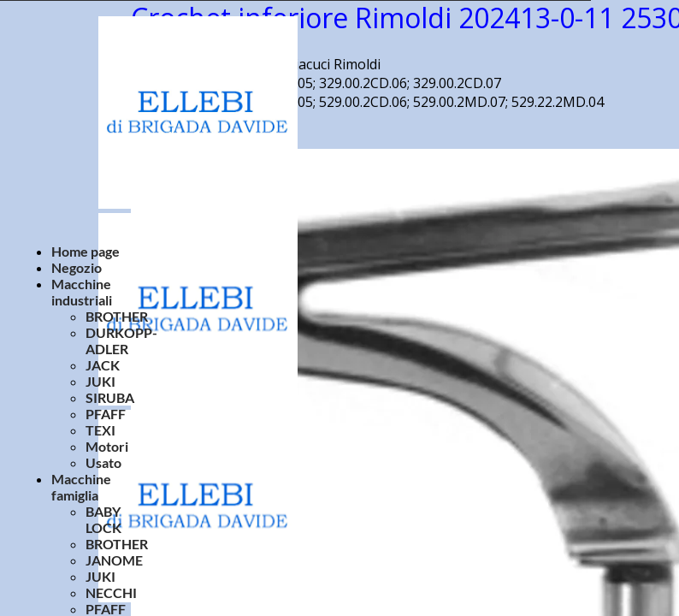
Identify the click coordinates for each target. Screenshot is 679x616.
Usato (103, 462)
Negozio (77, 267)
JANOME (114, 560)
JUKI (100, 381)
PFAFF (106, 414)
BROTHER (117, 316)
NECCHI (111, 592)
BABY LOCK (103, 519)
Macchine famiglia (81, 487)
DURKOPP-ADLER (121, 341)
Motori (107, 446)
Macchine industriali (82, 292)
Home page (86, 251)
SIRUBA (110, 397)
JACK (103, 365)
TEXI (100, 430)
